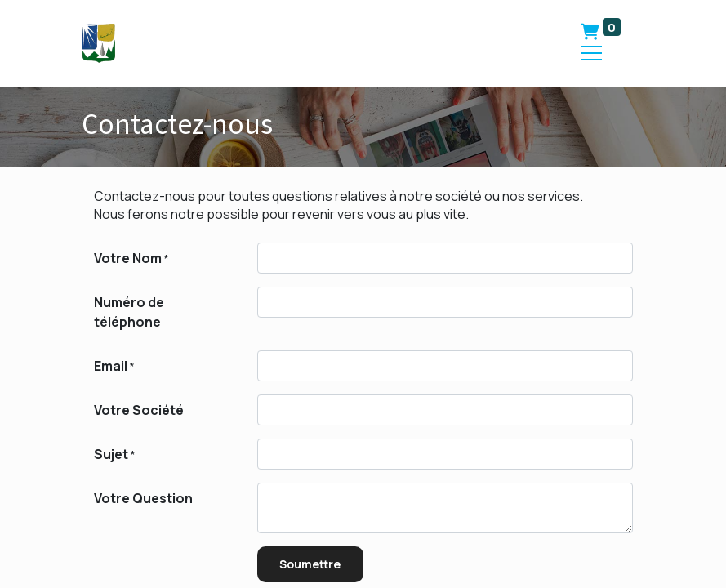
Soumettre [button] (310, 564)
